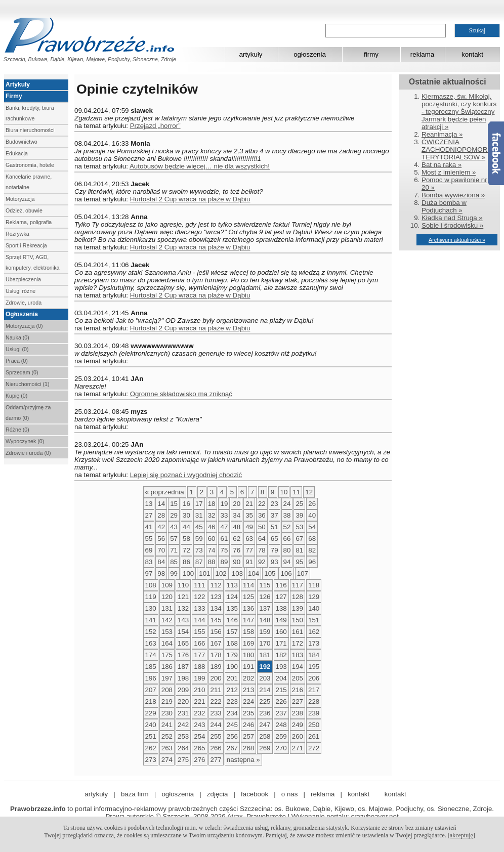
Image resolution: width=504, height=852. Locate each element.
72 (186, 550)
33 (224, 515)
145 (216, 620)
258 (265, 736)
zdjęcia (218, 794)
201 (232, 678)
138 (281, 608)
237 (281, 713)
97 (149, 573)
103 (237, 573)
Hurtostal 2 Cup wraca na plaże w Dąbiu (190, 199)
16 (186, 504)
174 (151, 655)
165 (183, 643)
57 (174, 539)
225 (265, 701)
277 (216, 760)
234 (232, 713)
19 (224, 504)
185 (151, 667)
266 (216, 748)
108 (151, 585)
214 (265, 690)
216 (298, 690)
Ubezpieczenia (23, 279)
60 (212, 539)
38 (287, 515)
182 (281, 655)
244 (216, 725)
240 (151, 725)
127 (281, 597)
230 (167, 713)
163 (151, 643)
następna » (243, 760)
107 (303, 573)
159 (265, 632)
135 (232, 608)
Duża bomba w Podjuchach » (444, 206)
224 (248, 701)
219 (167, 701)
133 (199, 608)
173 (314, 643)
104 (254, 573)
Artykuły (18, 84)
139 (298, 608)
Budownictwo (22, 142)
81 (299, 550)
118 (314, 585)
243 (199, 725)
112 (216, 585)
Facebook (496, 153)
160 (281, 632)
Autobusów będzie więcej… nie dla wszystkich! (200, 166)
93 (275, 562)
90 (237, 562)
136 (248, 608)
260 (298, 736)
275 (183, 760)
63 (249, 539)
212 (232, 690)
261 (314, 736)
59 (199, 539)
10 (284, 492)
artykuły (251, 54)
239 (314, 713)
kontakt (472, 54)
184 (314, 655)
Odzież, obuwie (24, 210)
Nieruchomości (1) (27, 384)
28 (161, 515)
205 (298, 678)
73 (199, 550)
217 (314, 690)
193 (281, 667)
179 (232, 655)
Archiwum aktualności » (457, 240)
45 (199, 527)
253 (183, 736)
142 (167, 620)
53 (299, 527)
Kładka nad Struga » (452, 218)
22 (262, 504)
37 (275, 515)
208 (167, 690)
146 (232, 620)
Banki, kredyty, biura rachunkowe (30, 113)
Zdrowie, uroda (24, 303)
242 (183, 725)
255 (216, 736)
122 (199, 597)
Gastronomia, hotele (30, 165)
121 (183, 597)
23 (275, 504)
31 (199, 515)
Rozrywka (17, 234)
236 (265, 713)
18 (212, 504)
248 (281, 725)
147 (248, 620)
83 (149, 562)
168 (232, 643)
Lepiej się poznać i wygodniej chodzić (186, 475)
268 (248, 748)
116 (281, 585)
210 (199, 690)
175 (167, 655)
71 (174, 550)
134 (216, 608)
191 (248, 667)
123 (216, 597)
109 (167, 585)
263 (167, 748)
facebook (255, 794)
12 (309, 492)
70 (161, 550)
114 (248, 585)
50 (262, 527)
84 (161, 562)
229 (151, 713)
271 (298, 748)
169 (248, 643)
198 (183, 678)
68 (312, 539)
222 (216, 701)
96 (312, 562)
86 (186, 562)
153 (167, 632)
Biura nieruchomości (30, 130)
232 (199, 713)
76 (237, 550)
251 (151, 736)
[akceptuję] (461, 835)
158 (248, 632)
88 (212, 562)
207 (151, 690)
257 (248, 736)
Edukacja (17, 153)
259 (281, 736)
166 (199, 643)
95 (299, 562)
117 (298, 585)
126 (265, 597)
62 (237, 539)
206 (314, 678)
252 (167, 736)
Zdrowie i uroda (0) (28, 453)
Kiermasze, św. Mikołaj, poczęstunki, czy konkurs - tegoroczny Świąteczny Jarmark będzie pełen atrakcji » (459, 112)
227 (298, 701)
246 (248, 725)
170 (265, 643)
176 (183, 655)
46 (212, 527)
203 (265, 678)
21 (249, 504)
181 (265, 655)
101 (204, 573)
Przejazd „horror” (155, 126)
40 (312, 515)
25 (299, 504)
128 (298, 597)
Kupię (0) (16, 396)
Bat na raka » (442, 165)
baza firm (135, 794)
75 (224, 550)
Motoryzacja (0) (24, 326)
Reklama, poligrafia (29, 222)
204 (281, 678)
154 (183, 632)
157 (232, 632)
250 (314, 725)
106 (286, 573)
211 (216, 690)
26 (312, 504)
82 (312, 550)
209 (183, 690)
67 (299, 539)
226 (281, 701)
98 (161, 573)
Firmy (14, 96)
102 (221, 573)
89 (224, 562)
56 (161, 539)
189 (216, 667)
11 (296, 492)
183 (298, 655)
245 (232, 725)
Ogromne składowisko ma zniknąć (181, 394)
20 (237, 504)
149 (281, 620)
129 (314, 597)
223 (232, 701)
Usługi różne (20, 291)
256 (232, 736)
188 (199, 667)
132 (183, 608)
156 (216, 632)
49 (249, 527)
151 (314, 620)
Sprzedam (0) (22, 372)
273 (151, 760)
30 (186, 515)
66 (287, 539)
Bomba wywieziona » (453, 195)
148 (265, 620)
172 (298, 643)
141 (151, 620)
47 (224, 527)
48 (237, 527)
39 (299, 515)
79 (275, 550)
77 (249, 550)
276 (199, 760)
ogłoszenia (310, 54)
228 (314, 701)
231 (183, 713)
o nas (290, 794)
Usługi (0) (17, 349)
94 (287, 562)
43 (174, 527)
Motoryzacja (20, 199)
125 (248, 597)
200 (216, 678)
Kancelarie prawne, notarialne (29, 182)
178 (216, 655)
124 (232, 597)
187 (183, 667)
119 (151, 597)
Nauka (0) (17, 337)
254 (199, 736)
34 (237, 515)
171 (281, 643)
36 (262, 515)
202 (248, 678)
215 (281, 690)
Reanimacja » (442, 134)
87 (199, 562)
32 (212, 515)
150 (298, 620)
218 (151, 701)
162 (314, 632)
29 (174, 515)
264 (183, 748)
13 (149, 504)
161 (298, 632)
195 (314, 667)
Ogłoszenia (22, 314)
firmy (371, 54)
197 (167, 678)
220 (183, 701)
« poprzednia (165, 492)
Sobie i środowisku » (452, 225)
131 (167, 608)
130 (151, 608)
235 (248, 713)
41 (149, 527)
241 (167, 725)
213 (248, 690)
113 (232, 585)
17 (199, 504)
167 (216, 643)
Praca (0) (17, 361)
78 (262, 550)
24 (287, 504)
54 (312, 527)
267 (232, 748)
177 (199, 655)
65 (275, 539)
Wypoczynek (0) (25, 441)
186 (167, 667)
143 (183, 620)
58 (186, 539)
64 (262, 539)
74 (212, 550)
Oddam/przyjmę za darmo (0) (28, 413)
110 (183, 585)
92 (262, 562)
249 (298, 725)
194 (298, 667)
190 (232, 667)
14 (161, 504)
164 (167, 643)
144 (199, 620)
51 (275, 527)
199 (199, 678)
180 (248, 655)
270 (281, 748)
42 (161, 527)
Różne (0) (17, 430)
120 (167, 597)
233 (216, 713)
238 (298, 713)
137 (265, 608)
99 (174, 573)
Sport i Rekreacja (26, 245)
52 (287, 527)
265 (199, 748)
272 (314, 748)
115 (265, 585)
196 (151, 678)
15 (174, 504)
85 (174, 562)
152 (151, 632)
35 (249, 515)
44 (186, 527)
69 (149, 550)
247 (265, 725)
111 (199, 585)
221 (199, 701)
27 (149, 515)
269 (265, 748)
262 (151, 748)
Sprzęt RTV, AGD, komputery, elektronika (32, 262)
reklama (422, 54)
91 (249, 562)
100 (188, 573)
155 (199, 632)
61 (224, 539)
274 (167, 760)
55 (149, 539)
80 (287, 550)
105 (270, 573)
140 (314, 608)
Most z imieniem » (449, 172)
